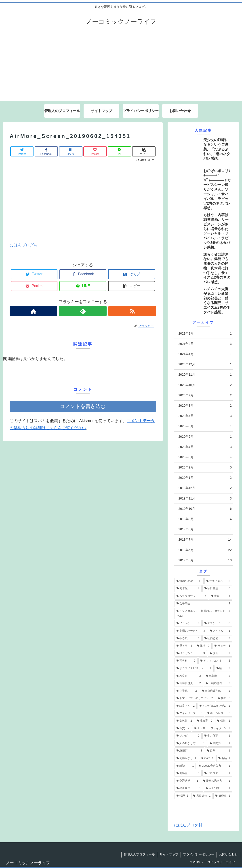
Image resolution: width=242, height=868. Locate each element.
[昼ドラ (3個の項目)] (184, 646)
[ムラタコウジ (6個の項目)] (191, 596)
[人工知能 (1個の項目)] (218, 788)
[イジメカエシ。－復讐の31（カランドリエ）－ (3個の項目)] (203, 613)
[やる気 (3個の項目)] (188, 639)
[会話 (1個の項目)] (224, 758)
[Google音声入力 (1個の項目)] (214, 766)
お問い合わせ (228, 854)
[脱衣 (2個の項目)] (224, 698)
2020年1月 (205, 478)
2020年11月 (205, 375)
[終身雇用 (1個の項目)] (189, 788)
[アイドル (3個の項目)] (220, 631)
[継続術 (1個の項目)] (189, 751)
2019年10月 (205, 509)
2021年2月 (205, 344)
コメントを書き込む (83, 406)
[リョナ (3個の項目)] (222, 646)
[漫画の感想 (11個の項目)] (189, 581)
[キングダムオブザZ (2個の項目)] (215, 706)
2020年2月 (205, 467)
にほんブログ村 (24, 245)
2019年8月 (205, 529)
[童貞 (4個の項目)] (221, 596)
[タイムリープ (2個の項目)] (189, 713)
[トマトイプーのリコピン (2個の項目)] (195, 698)
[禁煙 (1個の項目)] (182, 796)
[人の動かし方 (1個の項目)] (191, 743)
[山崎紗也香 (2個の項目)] (218, 683)
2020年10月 (205, 385)
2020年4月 (205, 447)
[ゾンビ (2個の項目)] (188, 736)
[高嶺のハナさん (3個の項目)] (191, 631)
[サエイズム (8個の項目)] (218, 581)
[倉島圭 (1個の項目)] (188, 773)
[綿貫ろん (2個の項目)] (186, 706)
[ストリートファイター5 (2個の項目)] (212, 729)
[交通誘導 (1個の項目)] (187, 781)
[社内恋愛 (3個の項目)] (217, 639)
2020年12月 (205, 364)
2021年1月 (205, 354)
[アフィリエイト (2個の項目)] (215, 661)
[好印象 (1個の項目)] (223, 796)
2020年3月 (205, 457)
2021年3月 (205, 334)
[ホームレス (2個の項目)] (219, 713)
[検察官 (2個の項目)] (189, 676)
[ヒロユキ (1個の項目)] (217, 773)
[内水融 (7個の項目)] (188, 589)
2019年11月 (205, 499)
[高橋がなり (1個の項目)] (186, 758)
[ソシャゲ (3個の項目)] (188, 623)
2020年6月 (205, 426)
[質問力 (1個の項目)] (220, 743)
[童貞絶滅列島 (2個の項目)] (216, 691)
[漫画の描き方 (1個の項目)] (217, 781)
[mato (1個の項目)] (207, 758)
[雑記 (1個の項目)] (185, 766)
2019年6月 (205, 550)
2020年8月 (205, 406)
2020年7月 (205, 416)
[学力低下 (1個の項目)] (217, 736)
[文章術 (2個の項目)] (218, 676)
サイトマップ (169, 854)
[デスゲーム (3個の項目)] (217, 623)
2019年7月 (205, 540)
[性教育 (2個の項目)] (205, 721)
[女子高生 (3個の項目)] (203, 604)
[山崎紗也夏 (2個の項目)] (189, 683)
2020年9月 (205, 395)
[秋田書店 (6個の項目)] (217, 589)
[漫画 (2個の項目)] (220, 654)
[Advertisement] (121, 67)
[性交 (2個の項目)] (183, 729)
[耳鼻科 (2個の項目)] (186, 661)
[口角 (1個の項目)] (219, 751)
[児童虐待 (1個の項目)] (202, 796)
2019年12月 (205, 488)
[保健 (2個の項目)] (224, 721)
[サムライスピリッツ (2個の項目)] (194, 668)
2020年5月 (205, 437)
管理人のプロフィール (139, 854)
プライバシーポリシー (199, 854)
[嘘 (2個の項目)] (223, 668)
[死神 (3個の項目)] (203, 646)
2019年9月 (205, 519)
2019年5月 (205, 560)
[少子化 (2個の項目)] (187, 691)
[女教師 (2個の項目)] (184, 721)
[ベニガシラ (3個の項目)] (191, 654)
